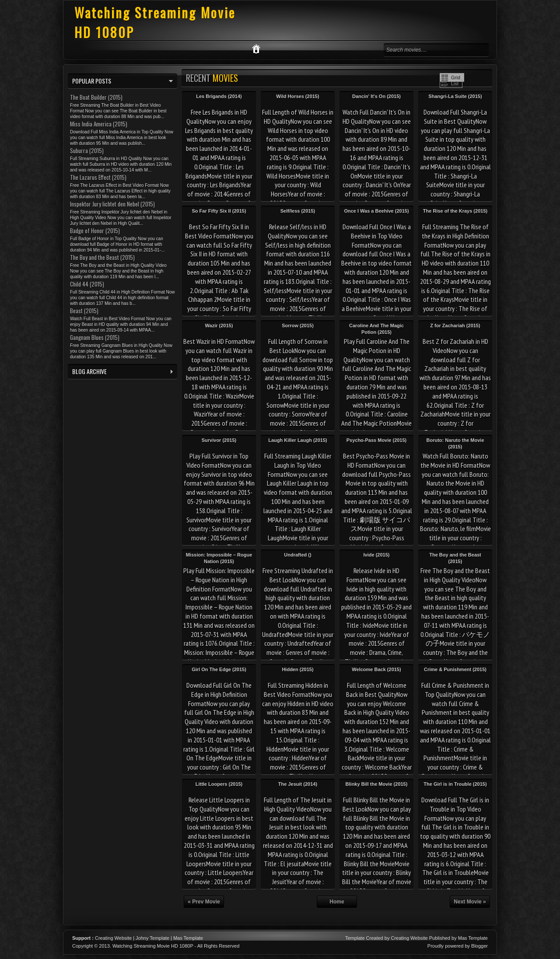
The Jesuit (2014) (298, 784)
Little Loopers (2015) (219, 784)
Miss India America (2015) (99, 124)
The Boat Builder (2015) (96, 97)
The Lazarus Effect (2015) (98, 177)
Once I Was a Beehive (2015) (376, 211)
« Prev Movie (204, 902)
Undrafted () (297, 555)
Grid (456, 77)
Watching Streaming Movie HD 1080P (153, 946)
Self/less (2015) (298, 211)
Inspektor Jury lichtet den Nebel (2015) (112, 204)
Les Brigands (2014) (219, 96)
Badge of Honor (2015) (95, 231)
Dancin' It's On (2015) (376, 96)
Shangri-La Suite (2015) (455, 96)
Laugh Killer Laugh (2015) (297, 440)
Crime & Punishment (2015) (455, 669)
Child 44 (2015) (87, 284)
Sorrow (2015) (298, 325)
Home (337, 902)
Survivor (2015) (219, 440)
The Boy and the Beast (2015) (102, 257)
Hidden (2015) (297, 669)
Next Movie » (470, 902)
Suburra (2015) (87, 150)
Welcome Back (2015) (376, 669)
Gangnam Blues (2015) (95, 337)
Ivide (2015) (377, 555)
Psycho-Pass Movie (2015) (377, 440)
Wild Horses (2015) (297, 96)
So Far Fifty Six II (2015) (219, 211)
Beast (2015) (84, 311)
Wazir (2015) (219, 325)
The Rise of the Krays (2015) (455, 211)
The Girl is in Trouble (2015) (455, 784)
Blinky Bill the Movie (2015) (377, 784)
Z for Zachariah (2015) (455, 325)
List (455, 84)
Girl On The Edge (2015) (219, 669)
